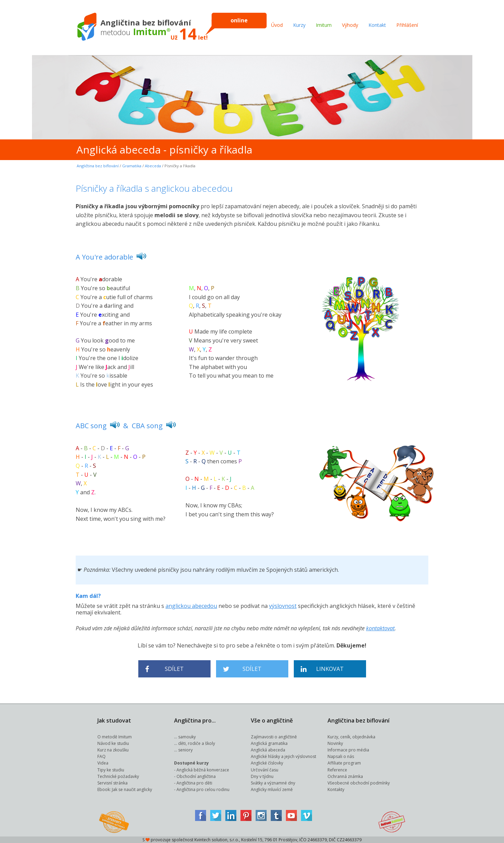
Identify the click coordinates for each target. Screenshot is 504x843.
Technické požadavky (118, 776)
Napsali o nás (341, 756)
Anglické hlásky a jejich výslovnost (283, 756)
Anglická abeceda (268, 750)
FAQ (101, 756)
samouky (187, 737)
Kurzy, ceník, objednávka (351, 737)
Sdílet (165, 669)
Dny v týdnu (262, 776)
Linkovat (322, 669)
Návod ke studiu (113, 743)
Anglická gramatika (269, 743)
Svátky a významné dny (273, 783)
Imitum (324, 25)
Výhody (350, 25)
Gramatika (132, 166)
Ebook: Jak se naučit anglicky (125, 789)
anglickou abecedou (191, 606)
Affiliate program (344, 763)
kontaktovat (380, 628)
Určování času (265, 770)
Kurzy (299, 25)
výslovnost (283, 606)
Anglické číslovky (267, 763)
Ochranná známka (345, 776)
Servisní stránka (112, 783)
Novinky (335, 743)
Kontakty (336, 789)
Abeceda (153, 166)
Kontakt (377, 25)
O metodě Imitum (115, 737)
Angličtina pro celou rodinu (203, 789)
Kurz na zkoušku (113, 750)
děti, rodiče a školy (197, 743)
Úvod (277, 25)
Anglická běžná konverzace (203, 770)
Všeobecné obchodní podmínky (359, 783)
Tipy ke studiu (111, 770)
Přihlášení (407, 25)
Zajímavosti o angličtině (274, 737)
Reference (337, 770)
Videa (103, 763)
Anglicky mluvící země (272, 789)
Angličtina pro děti (194, 783)
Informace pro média (348, 750)
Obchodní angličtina (196, 776)
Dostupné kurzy (191, 763)
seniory (185, 750)
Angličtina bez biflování (98, 166)
